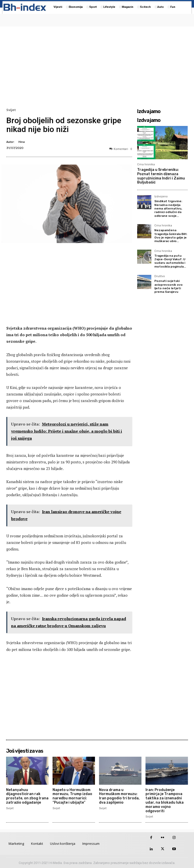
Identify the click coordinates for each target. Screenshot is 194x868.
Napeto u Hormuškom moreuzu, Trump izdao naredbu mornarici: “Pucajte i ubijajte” (72, 796)
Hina (22, 142)
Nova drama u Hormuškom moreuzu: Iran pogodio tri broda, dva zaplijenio (119, 796)
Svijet (11, 110)
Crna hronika (146, 164)
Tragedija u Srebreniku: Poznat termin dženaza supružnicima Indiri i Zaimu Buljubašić (161, 176)
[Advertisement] (97, 66)
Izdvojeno (161, 197)
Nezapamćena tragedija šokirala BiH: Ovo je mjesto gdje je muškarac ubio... (171, 236)
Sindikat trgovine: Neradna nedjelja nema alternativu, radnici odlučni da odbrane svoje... (168, 208)
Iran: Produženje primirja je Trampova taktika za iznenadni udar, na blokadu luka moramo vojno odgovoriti (165, 800)
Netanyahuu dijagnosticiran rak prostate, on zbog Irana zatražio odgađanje (27, 796)
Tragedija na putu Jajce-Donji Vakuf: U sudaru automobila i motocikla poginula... (170, 261)
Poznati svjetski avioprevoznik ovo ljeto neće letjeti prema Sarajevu (168, 286)
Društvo (160, 276)
